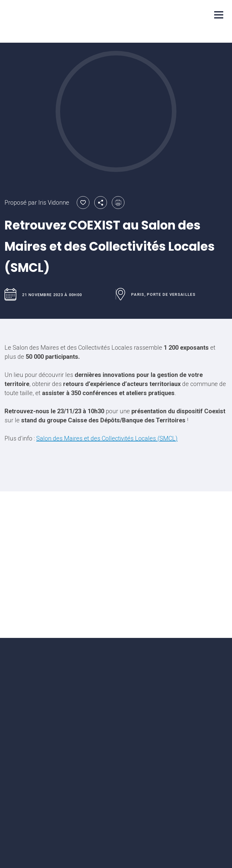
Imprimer (118, 203)
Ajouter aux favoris (83, 203)
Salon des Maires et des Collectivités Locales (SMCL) (107, 438)
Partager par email (101, 203)
